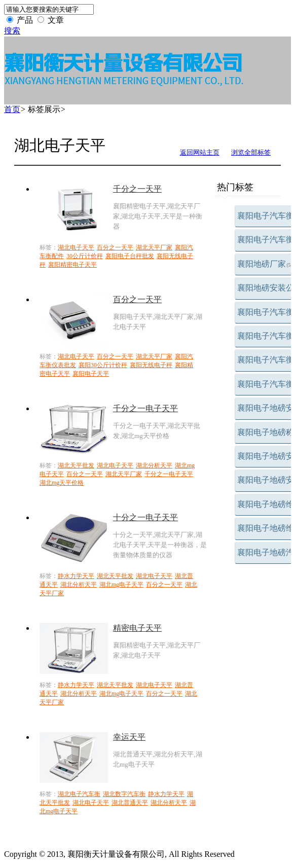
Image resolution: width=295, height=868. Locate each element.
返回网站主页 (200, 152)
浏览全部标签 (251, 152)
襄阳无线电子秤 (151, 365)
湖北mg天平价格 (62, 483)
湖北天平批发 (76, 465)
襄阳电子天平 (91, 374)
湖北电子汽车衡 (79, 794)
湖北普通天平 (130, 803)
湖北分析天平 (154, 465)
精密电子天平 (137, 628)
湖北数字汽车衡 (124, 794)
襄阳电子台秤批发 (130, 256)
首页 (12, 109)
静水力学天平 (76, 576)
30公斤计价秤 (85, 256)
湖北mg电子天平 (121, 585)
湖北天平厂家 (154, 247)
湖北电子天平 (76, 247)
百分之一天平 (115, 247)
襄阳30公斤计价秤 (103, 365)
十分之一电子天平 (145, 517)
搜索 (12, 31)
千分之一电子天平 (145, 408)
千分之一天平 (137, 189)
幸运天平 (129, 737)
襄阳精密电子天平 (72, 265)
